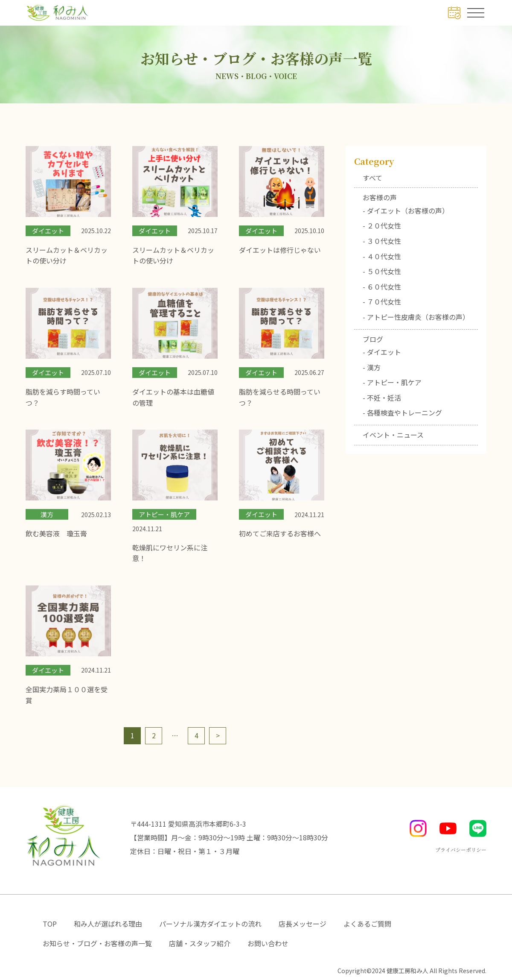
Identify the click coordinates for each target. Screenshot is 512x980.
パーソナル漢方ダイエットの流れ (210, 924)
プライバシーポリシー (461, 850)
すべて (372, 178)
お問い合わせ (268, 943)
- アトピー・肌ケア (392, 382)
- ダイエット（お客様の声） (406, 211)
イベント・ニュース (393, 435)
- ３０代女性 (382, 241)
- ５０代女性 (382, 271)
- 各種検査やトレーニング (402, 412)
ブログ (373, 339)
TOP (50, 924)
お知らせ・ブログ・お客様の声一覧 (97, 943)
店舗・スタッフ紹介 (200, 943)
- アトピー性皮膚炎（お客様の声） (416, 317)
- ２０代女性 (382, 225)
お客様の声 (380, 197)
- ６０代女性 (382, 287)
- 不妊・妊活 (382, 398)
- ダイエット (382, 352)
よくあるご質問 (367, 924)
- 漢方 (372, 367)
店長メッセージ (303, 924)
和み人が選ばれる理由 (108, 924)
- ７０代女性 (382, 301)
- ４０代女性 (382, 256)
